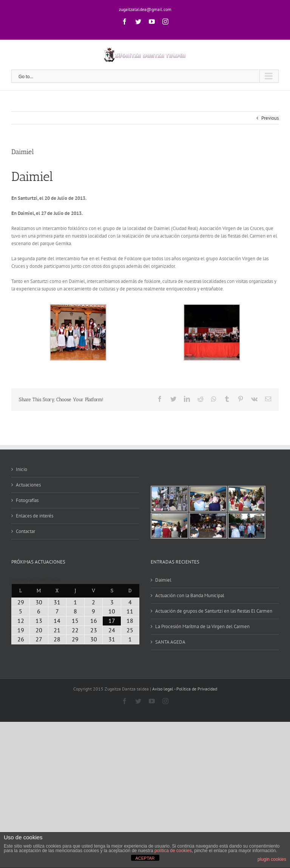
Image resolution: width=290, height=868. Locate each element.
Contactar (25, 531)
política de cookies (173, 851)
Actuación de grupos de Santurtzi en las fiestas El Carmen (214, 611)
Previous (270, 118)
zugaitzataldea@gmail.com (145, 9)
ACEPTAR (145, 858)
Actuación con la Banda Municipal (190, 595)
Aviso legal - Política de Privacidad (185, 689)
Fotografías (27, 500)
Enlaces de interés (35, 516)
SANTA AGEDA (170, 642)
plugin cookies (272, 859)
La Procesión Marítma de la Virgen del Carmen (202, 626)
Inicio (22, 469)
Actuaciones (28, 485)
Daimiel (163, 580)
